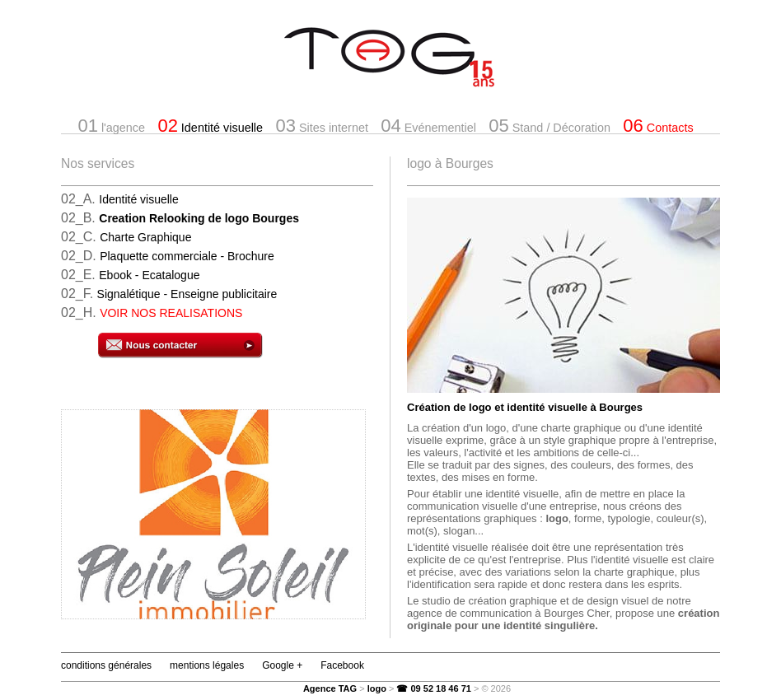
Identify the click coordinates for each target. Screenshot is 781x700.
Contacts (658, 126)
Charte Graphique (145, 237)
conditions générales (106, 665)
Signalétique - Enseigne (187, 294)
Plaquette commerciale (187, 256)
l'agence (111, 126)
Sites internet (321, 126)
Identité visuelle (210, 126)
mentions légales (207, 665)
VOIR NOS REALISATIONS (171, 313)
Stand (550, 126)
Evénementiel (428, 126)
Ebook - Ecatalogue (149, 275)
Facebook (342, 665)
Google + (282, 665)
